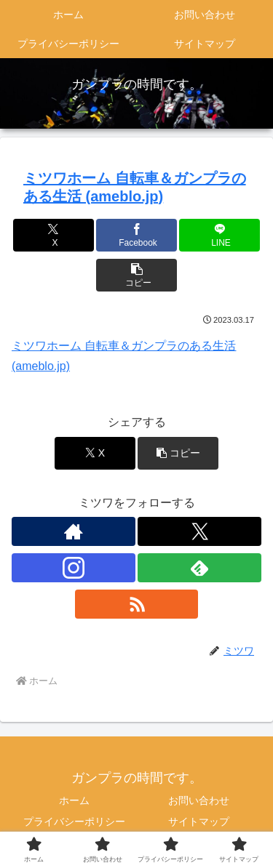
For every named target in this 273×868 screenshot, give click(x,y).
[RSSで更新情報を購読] (137, 604)
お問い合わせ (199, 800)
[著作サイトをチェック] (74, 531)
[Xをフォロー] (199, 531)
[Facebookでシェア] (136, 235)
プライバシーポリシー (74, 821)
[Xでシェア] (54, 235)
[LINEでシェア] (219, 235)
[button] (136, 275)
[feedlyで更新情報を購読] (199, 568)
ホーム (74, 800)
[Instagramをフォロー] (74, 568)
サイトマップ (199, 821)
